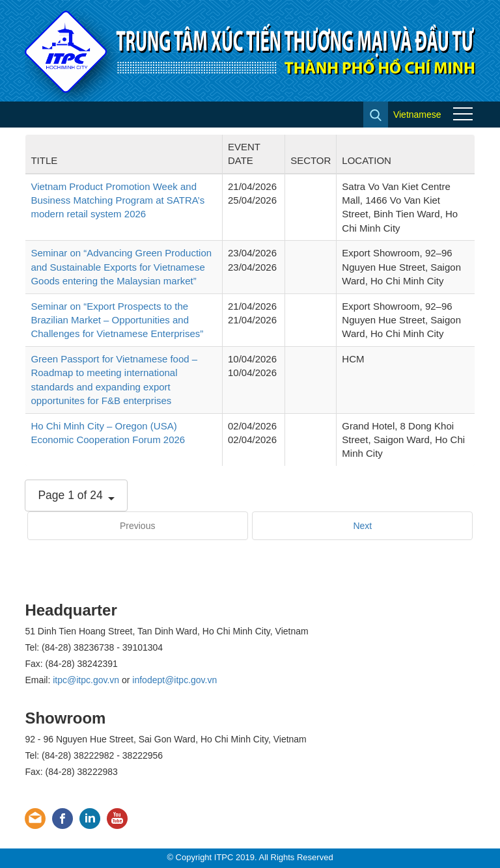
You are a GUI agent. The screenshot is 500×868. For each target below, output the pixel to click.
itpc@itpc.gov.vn (86, 680)
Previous (137, 526)
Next (362, 526)
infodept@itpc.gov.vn (174, 680)
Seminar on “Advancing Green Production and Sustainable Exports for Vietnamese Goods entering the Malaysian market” (121, 267)
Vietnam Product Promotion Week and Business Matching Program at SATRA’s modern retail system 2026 (118, 200)
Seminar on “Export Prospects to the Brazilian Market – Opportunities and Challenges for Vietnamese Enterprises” (117, 320)
